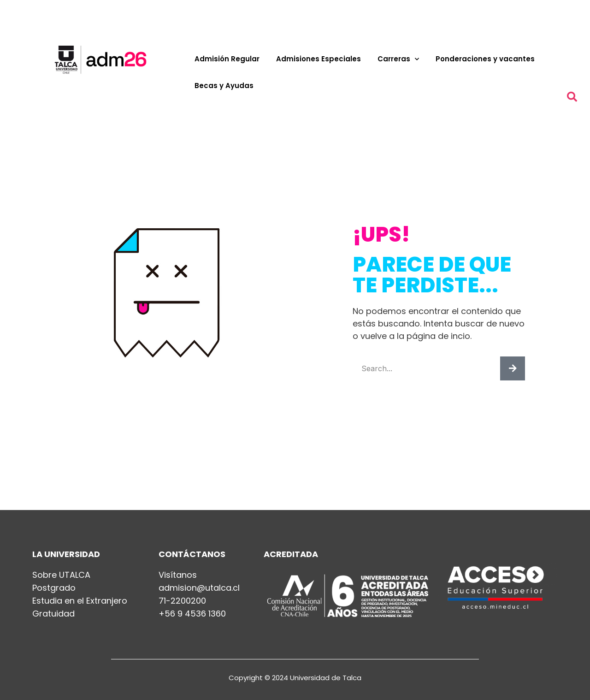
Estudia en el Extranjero (80, 601)
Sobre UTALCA (61, 575)
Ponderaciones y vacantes (485, 59)
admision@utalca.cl (199, 588)
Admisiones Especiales (319, 59)
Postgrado (54, 588)
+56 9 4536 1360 (192, 614)
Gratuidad (53, 614)
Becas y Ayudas (224, 86)
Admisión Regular (227, 59)
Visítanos (178, 575)
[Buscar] (513, 368)
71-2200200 (182, 601)
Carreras (398, 59)
